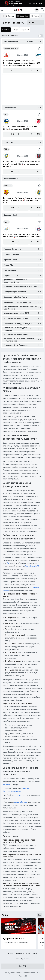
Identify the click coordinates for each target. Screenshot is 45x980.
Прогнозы (20, 954)
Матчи (17, 959)
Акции (28, 954)
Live (19, 795)
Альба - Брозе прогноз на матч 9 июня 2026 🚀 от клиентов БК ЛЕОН (21, 128)
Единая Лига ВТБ (11, 48)
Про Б (6, 222)
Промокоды (26, 959)
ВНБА (6, 149)
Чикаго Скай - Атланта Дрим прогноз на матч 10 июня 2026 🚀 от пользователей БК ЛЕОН (22, 164)
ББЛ (6, 114)
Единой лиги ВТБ (32, 566)
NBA (8, 563)
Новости (11, 954)
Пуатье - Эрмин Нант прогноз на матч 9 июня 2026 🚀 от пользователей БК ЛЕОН (22, 236)
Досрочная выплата (13, 939)
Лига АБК (8, 186)
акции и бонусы (20, 802)
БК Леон (6, 785)
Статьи (35, 954)
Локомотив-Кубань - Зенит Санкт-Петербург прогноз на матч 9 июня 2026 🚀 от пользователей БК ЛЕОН (22, 63)
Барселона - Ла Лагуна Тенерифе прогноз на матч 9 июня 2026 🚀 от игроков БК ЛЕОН (22, 200)
